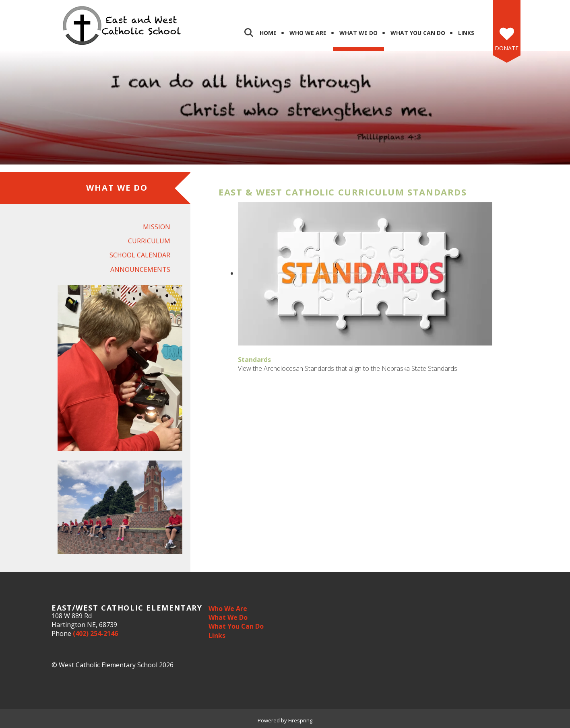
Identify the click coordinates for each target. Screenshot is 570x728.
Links (466, 33)
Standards (254, 360)
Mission (157, 227)
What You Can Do (418, 33)
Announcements (140, 269)
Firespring (300, 720)
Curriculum (149, 241)
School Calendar (140, 255)
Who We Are (308, 33)
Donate (507, 48)
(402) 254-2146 (95, 633)
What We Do (358, 33)
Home (268, 33)
